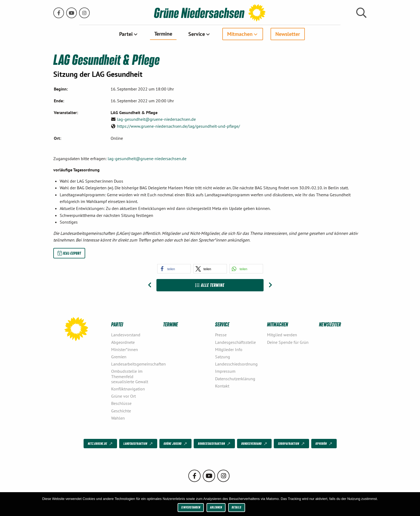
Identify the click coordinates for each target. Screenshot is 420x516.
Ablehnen (216, 507)
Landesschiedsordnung (236, 364)
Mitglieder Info (229, 349)
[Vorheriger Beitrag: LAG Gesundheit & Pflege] (150, 285)
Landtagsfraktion (138, 444)
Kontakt (222, 386)
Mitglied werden (282, 335)
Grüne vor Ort (123, 396)
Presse (221, 335)
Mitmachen (240, 34)
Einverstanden (191, 507)
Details (237, 507)
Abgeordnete (123, 342)
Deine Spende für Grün (288, 342)
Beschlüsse (121, 403)
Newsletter (288, 34)
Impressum (225, 371)
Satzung (223, 357)
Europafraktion (292, 444)
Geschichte (121, 410)
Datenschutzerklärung (235, 378)
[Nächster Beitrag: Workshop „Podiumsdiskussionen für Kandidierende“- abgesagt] (270, 285)
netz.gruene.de (101, 444)
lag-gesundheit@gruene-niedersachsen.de (156, 119)
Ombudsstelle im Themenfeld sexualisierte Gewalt (130, 376)
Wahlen (118, 418)
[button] (174, 269)
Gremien (119, 357)
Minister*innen (125, 349)
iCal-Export (69, 253)
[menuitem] (129, 34)
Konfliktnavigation (128, 389)
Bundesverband (255, 444)
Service (197, 34)
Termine (163, 34)
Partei (126, 34)
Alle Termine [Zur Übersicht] (210, 285)
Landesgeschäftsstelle (235, 342)
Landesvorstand (126, 335)
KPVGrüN (324, 444)
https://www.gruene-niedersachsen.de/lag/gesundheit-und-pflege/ (179, 126)
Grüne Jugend (176, 444)
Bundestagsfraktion (215, 444)
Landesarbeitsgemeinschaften (135, 364)
